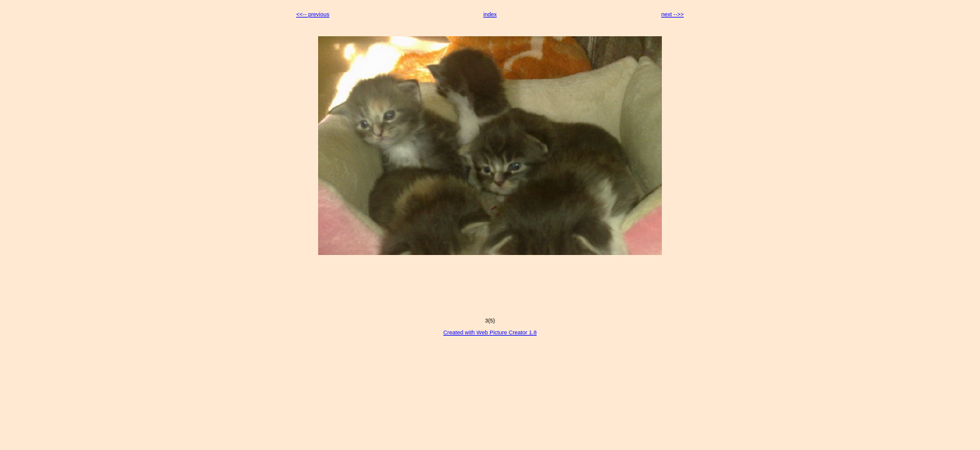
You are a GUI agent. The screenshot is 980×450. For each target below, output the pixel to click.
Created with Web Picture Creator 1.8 (490, 332)
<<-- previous (313, 14)
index (490, 14)
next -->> (672, 14)
